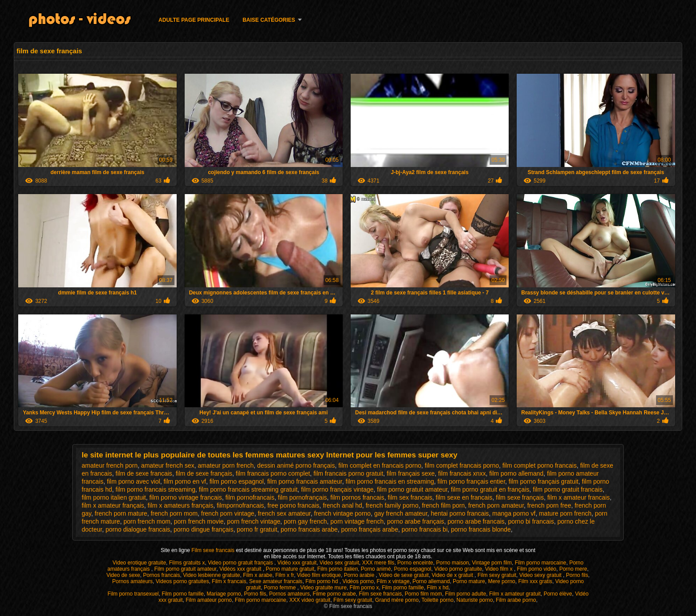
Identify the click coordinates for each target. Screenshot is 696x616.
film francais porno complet (273, 473)
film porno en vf (185, 481)
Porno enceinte (415, 563)
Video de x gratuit (453, 575)
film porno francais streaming (155, 489)
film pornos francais (357, 497)
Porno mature (469, 581)
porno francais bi (425, 529)
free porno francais (294, 505)
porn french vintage (254, 521)
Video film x (500, 569)
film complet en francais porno (380, 465)
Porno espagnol (412, 569)
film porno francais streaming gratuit (248, 489)
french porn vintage (228, 513)
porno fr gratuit (257, 529)
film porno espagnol (237, 481)
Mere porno (501, 581)
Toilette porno (438, 600)
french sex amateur (284, 513)
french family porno (392, 505)
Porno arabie (360, 575)
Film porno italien (338, 569)
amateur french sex (168, 465)
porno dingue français (204, 529)
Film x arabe (257, 575)
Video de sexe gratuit (404, 575)
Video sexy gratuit (541, 575)
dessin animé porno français (296, 465)
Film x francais (229, 581)
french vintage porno (343, 513)
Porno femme (280, 588)
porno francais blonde (481, 529)
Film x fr (285, 575)
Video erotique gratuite (140, 563)
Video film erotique (319, 575)
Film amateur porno (209, 600)
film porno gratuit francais (567, 489)
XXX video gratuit (310, 600)
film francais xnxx (462, 473)
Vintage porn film (492, 563)
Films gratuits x (187, 563)
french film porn (443, 505)
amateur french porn (110, 465)
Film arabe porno (516, 600)
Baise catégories (269, 20)
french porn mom (174, 513)
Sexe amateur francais (276, 581)
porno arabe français (415, 521)
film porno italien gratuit (114, 497)
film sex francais (410, 497)
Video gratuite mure (323, 588)
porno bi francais (531, 521)
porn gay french (305, 521)
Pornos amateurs (132, 581)
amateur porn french (225, 465)
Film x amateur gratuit (515, 594)
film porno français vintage (337, 489)
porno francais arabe (309, 529)
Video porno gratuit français (241, 563)
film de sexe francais (144, 473)
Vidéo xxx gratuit (297, 563)
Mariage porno (224, 594)
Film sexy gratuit (497, 575)
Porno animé (376, 569)
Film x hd (438, 588)
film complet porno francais (540, 465)
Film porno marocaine (541, 563)
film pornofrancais (250, 497)
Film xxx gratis (535, 581)
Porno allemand (431, 581)
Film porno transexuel (133, 594)
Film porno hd (322, 581)
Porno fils (577, 575)
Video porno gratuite (458, 569)
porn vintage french (357, 521)
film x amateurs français (181, 505)
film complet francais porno (462, 465)
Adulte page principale (194, 20)
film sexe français (520, 497)
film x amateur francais (579, 497)
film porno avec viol (134, 481)
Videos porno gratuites (182, 581)
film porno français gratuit (544, 481)
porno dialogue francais (138, 529)
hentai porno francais (460, 513)
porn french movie (199, 521)
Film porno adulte (466, 594)
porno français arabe (370, 529)
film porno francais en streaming (390, 481)
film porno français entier (472, 481)
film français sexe (411, 473)
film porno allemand (516, 473)
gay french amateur (401, 513)
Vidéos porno (358, 581)
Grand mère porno (397, 600)
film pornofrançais (303, 497)
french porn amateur (496, 505)
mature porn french (565, 513)
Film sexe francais (214, 550)
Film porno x (364, 588)
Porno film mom (423, 594)
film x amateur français (113, 505)
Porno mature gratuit (290, 569)
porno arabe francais (476, 521)
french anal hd (342, 505)
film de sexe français (204, 473)
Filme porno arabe (334, 594)
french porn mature (121, 513)
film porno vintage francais (186, 497)
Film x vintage (393, 581)
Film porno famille (403, 588)
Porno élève (558, 594)
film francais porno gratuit (348, 473)
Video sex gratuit (339, 563)
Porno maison (452, 563)
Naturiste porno (475, 600)
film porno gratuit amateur (412, 489)
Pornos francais (161, 575)
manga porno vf (514, 513)
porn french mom (147, 521)
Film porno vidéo (537, 569)
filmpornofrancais (240, 505)
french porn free (549, 505)
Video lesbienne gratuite (212, 575)
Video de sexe (123, 575)
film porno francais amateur (305, 481)
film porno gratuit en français (490, 489)
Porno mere (573, 569)
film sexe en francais (464, 497)
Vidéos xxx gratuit (241, 569)
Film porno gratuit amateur (185, 569)
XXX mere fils (378, 563)
